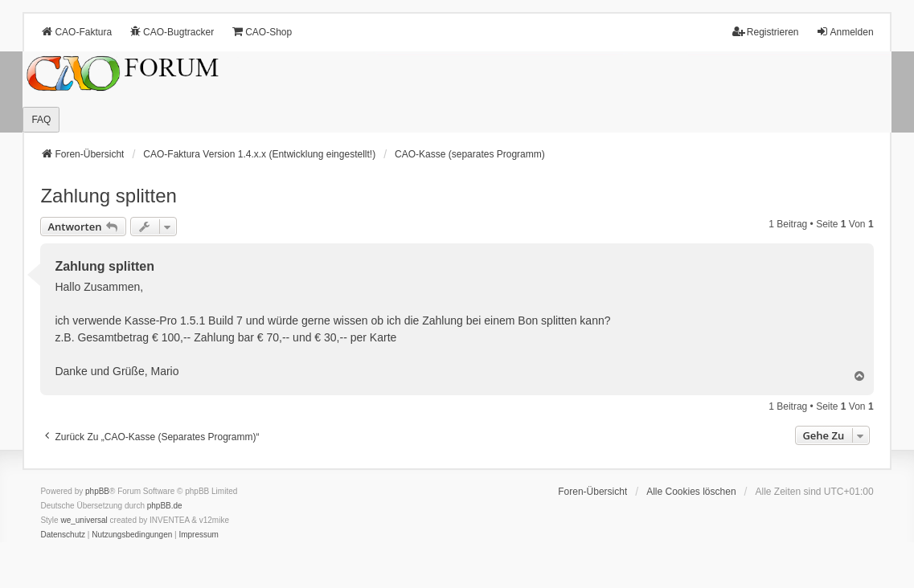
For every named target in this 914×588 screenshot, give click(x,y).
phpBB (97, 491)
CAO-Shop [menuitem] (261, 32)
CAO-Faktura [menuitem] (76, 32)
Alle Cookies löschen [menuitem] (691, 492)
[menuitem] (63, 535)
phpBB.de (165, 506)
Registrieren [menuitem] (766, 32)
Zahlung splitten (108, 196)
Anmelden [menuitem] (845, 32)
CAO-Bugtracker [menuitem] (171, 32)
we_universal (84, 520)
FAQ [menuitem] (41, 120)
